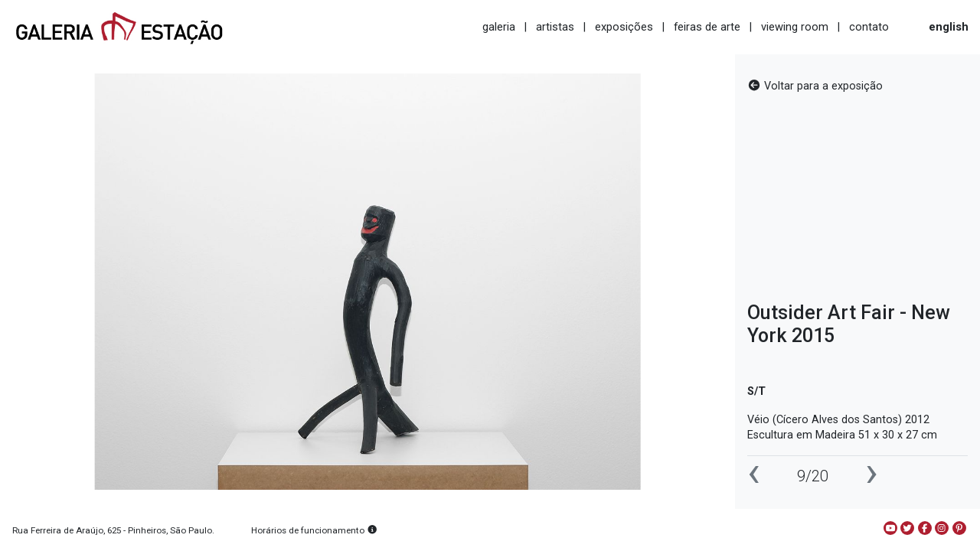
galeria (499, 27)
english (949, 27)
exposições (624, 27)
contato (869, 27)
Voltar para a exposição (815, 86)
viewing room (795, 27)
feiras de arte (707, 27)
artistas (555, 27)
